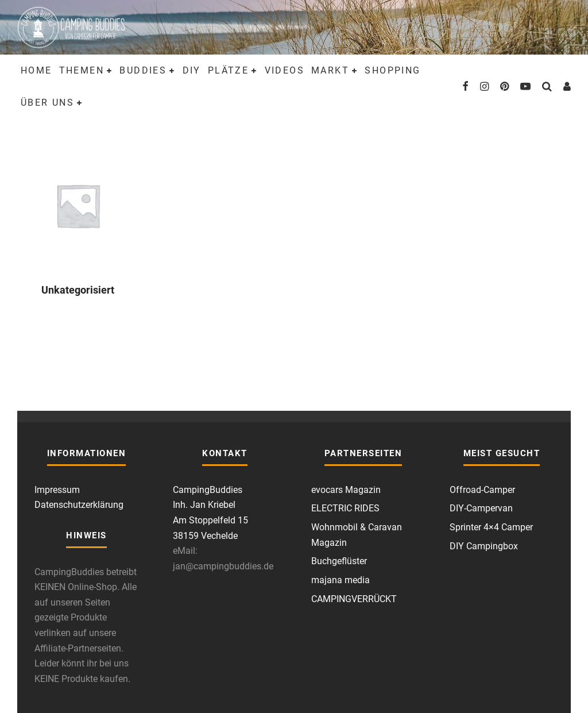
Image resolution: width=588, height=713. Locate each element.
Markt (330, 70)
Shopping (392, 70)
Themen (82, 70)
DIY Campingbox (484, 546)
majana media (341, 580)
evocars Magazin (346, 490)
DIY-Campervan (481, 508)
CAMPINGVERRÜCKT (354, 599)
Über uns (47, 103)
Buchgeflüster (339, 561)
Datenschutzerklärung (79, 505)
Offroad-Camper (482, 490)
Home (36, 70)
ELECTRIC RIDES (345, 508)
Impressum (57, 490)
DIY (192, 70)
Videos (285, 70)
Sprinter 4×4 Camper (491, 527)
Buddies (143, 70)
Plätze (228, 70)
